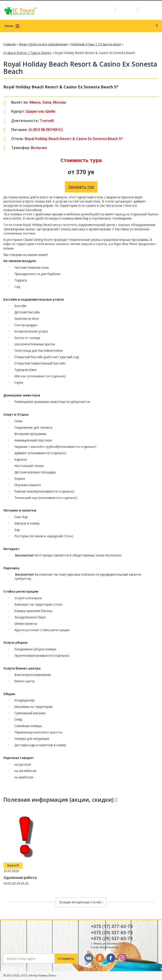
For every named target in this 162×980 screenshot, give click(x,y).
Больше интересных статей (81, 902)
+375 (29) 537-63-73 (112, 939)
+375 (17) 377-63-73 (112, 926)
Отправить (66, 959)
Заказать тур (81, 187)
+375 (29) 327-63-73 (112, 933)
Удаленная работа (20, 878)
